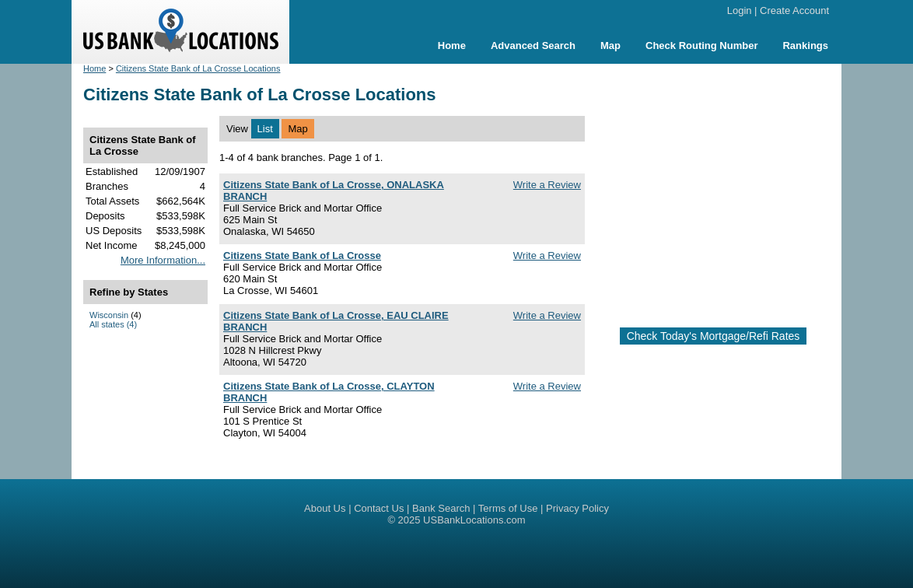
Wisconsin (109, 315)
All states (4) (113, 324)
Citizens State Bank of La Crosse (302, 255)
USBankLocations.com (474, 520)
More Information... (163, 260)
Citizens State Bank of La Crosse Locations (198, 68)
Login (740, 10)
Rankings (805, 45)
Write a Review (547, 185)
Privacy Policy (577, 508)
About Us (325, 508)
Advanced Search (533, 45)
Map (610, 45)
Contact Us (379, 508)
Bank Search (441, 508)
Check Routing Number (701, 45)
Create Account (794, 10)
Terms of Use (508, 508)
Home (452, 45)
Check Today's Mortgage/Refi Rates (714, 336)
